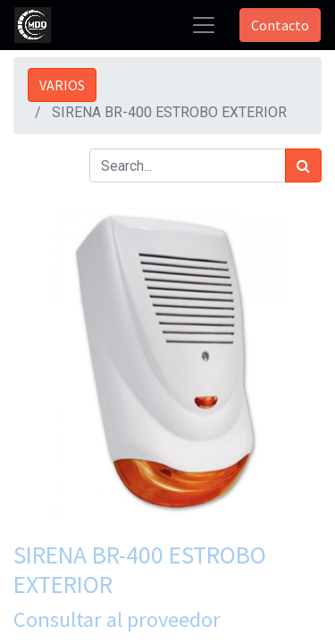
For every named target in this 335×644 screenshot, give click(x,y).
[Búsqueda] (303, 165)
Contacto (280, 25)
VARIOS (62, 85)
